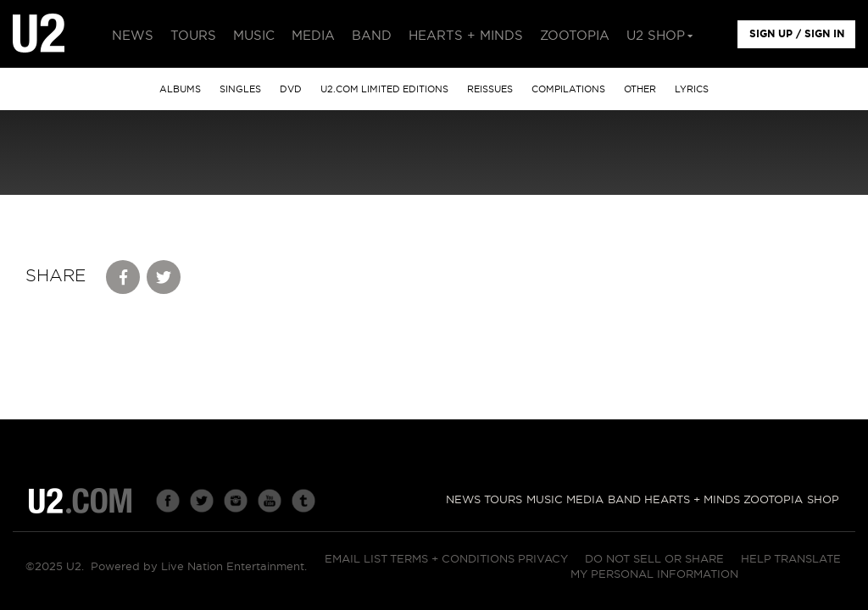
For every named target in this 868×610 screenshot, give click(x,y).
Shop (823, 500)
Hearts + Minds (692, 500)
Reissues (490, 89)
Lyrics (692, 89)
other (640, 89)
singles (240, 89)
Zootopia (773, 500)
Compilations (568, 89)
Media (585, 500)
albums (180, 89)
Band (624, 500)
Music (545, 500)
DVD (291, 89)
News (463, 500)
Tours (503, 500)
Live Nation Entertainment (233, 567)
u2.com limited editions (384, 89)
